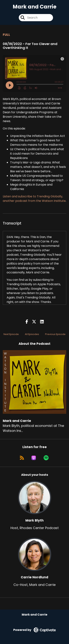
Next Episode (11, 334)
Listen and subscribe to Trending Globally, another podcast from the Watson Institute (34, 199)
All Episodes (32, 334)
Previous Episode (55, 334)
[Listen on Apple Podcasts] (34, 458)
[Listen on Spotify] (46, 458)
